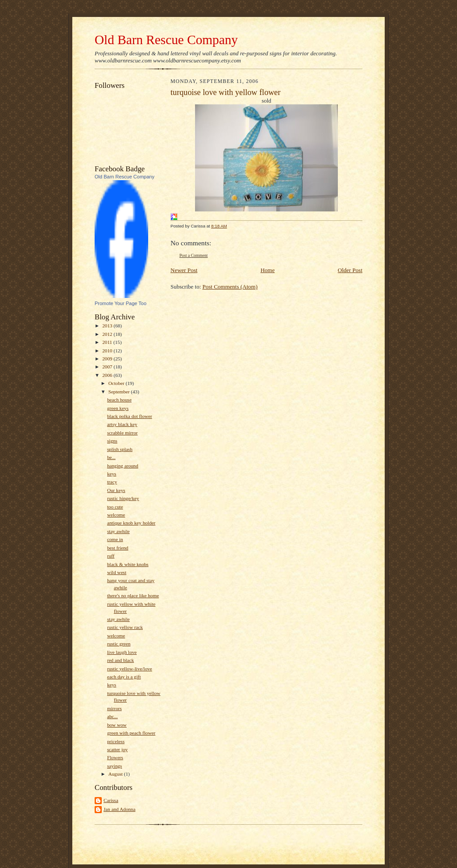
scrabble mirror (123, 433)
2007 (108, 367)
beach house (119, 400)
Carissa (111, 800)
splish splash (120, 449)
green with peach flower (131, 733)
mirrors (114, 708)
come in (115, 539)
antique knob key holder (131, 523)
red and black (120, 660)
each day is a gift (124, 677)
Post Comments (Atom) (230, 287)
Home (268, 270)
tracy (112, 482)
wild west (117, 572)
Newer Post (184, 270)
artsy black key (122, 424)
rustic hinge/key (123, 498)
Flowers (115, 757)
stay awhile (118, 531)
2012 (108, 334)
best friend (118, 548)
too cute (115, 507)
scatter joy (117, 749)
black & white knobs (128, 564)
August (116, 774)
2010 (108, 351)
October (117, 383)
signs (112, 441)
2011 (108, 342)
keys (112, 474)
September (120, 392)
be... (111, 457)
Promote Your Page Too (120, 303)
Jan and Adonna (119, 809)
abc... (112, 716)
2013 (108, 326)
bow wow (117, 725)
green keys (118, 408)
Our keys (116, 490)
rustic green (119, 644)
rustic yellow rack (125, 627)
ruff (111, 556)
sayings (115, 766)
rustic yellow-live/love (130, 669)
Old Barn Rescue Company (166, 40)
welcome (116, 515)
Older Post (350, 270)
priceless (116, 741)
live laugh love (122, 652)
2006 (108, 375)
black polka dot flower (130, 416)
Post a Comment (194, 255)
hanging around (123, 466)
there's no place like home (133, 595)
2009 (108, 359)
